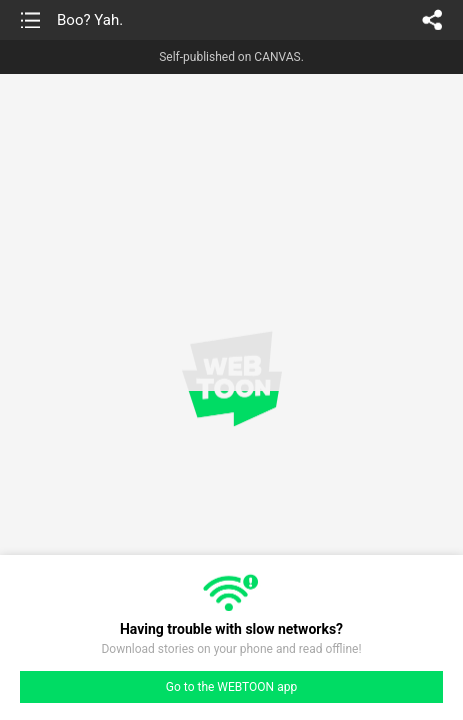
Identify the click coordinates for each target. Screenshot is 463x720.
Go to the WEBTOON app (231, 687)
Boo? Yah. (90, 20)
